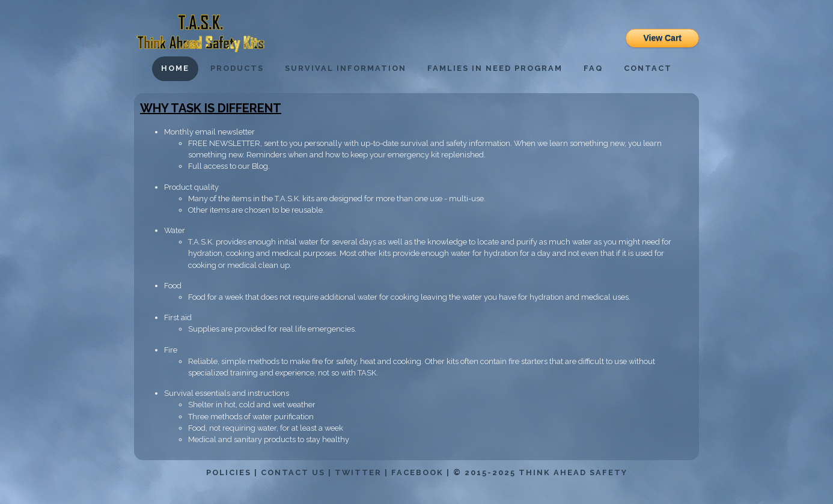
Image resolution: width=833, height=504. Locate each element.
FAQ (593, 68)
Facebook (417, 472)
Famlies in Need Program (495, 68)
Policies (229, 472)
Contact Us (293, 472)
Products (237, 68)
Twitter (358, 472)
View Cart (662, 38)
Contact (648, 68)
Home (175, 68)
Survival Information (346, 68)
